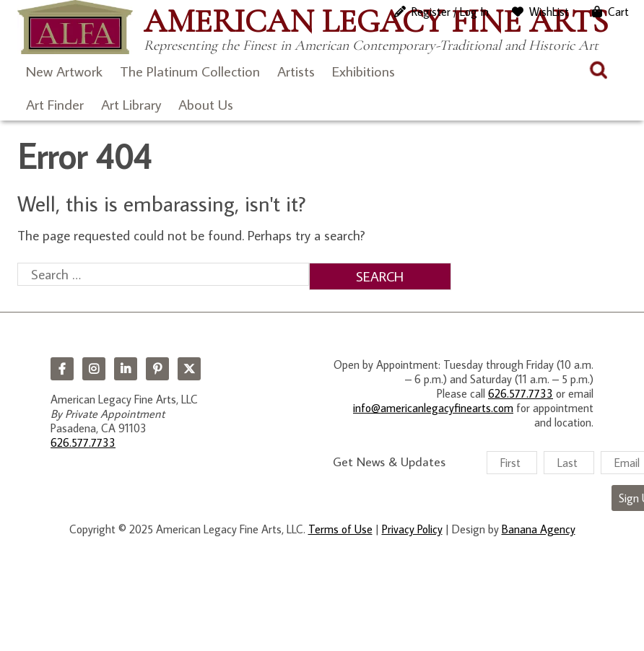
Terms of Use (340, 529)
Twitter (189, 369)
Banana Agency (539, 529)
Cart (618, 12)
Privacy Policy (412, 529)
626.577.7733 (83, 442)
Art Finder (55, 104)
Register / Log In (450, 12)
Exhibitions (364, 71)
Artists (296, 71)
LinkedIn (126, 369)
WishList (549, 12)
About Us (206, 104)
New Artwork (64, 71)
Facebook (62, 369)
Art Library (131, 104)
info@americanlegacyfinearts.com (433, 408)
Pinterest (157, 369)
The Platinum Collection (190, 71)
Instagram (94, 369)
